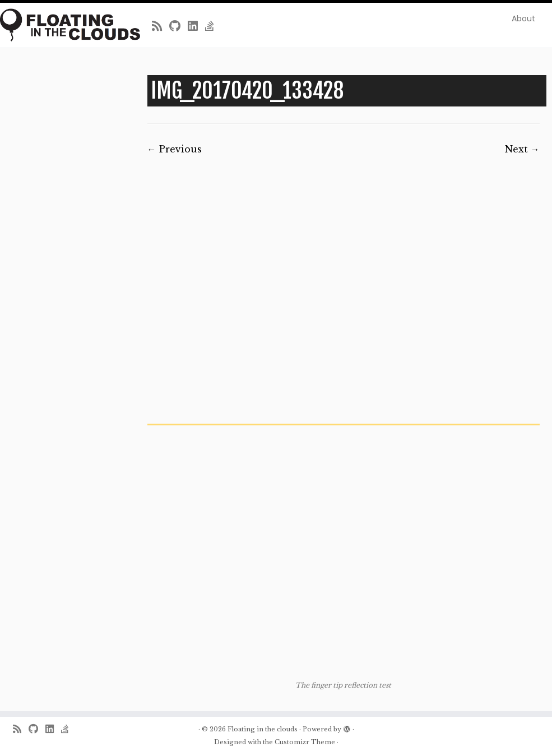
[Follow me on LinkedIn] (196, 26)
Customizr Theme (305, 742)
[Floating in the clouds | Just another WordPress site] (65, 25)
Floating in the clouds (263, 729)
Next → (522, 149)
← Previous (175, 149)
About (523, 18)
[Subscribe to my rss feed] (161, 26)
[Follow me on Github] (178, 26)
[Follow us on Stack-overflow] (213, 26)
